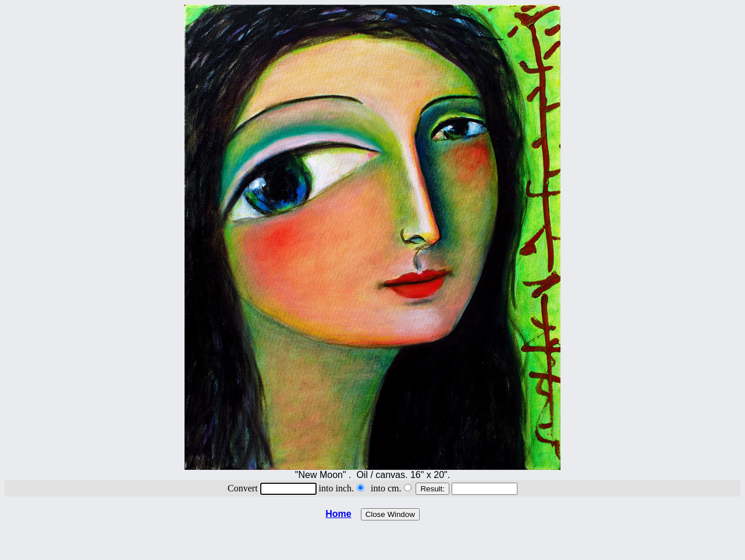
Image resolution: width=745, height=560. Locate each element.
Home (338, 514)
